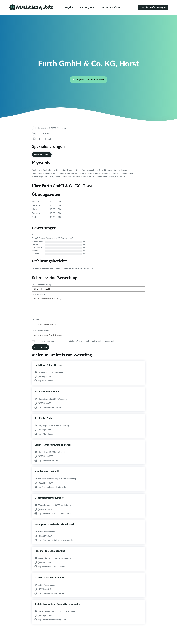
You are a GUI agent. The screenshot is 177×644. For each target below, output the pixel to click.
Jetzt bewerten (41, 347)
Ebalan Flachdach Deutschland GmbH (53, 445)
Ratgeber (69, 7)
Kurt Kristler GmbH (44, 418)
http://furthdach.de (46, 139)
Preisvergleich (87, 7)
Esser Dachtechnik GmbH (47, 392)
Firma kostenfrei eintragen (153, 7)
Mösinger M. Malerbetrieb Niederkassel (54, 524)
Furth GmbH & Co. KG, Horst (48, 365)
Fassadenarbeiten (42, 154)
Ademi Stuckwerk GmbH (47, 471)
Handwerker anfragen (110, 7)
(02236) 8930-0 (44, 134)
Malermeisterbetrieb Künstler (49, 498)
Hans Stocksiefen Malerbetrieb (50, 551)
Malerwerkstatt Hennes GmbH (49, 577)
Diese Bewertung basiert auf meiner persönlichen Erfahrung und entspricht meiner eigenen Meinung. (77, 341)
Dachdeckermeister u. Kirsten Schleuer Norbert (58, 604)
